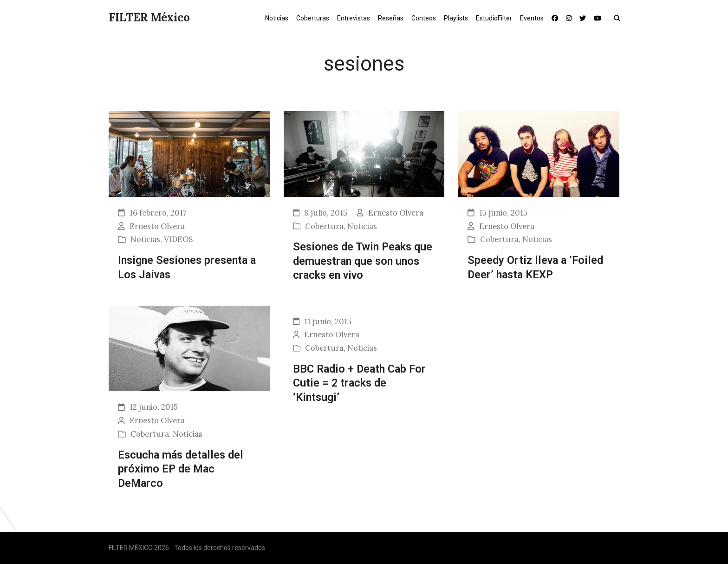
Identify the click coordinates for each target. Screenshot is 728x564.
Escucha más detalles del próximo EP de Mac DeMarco (181, 469)
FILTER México (149, 17)
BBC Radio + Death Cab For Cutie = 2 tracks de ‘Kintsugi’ (359, 383)
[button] (619, 18)
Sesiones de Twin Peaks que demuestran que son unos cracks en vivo (363, 261)
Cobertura (324, 226)
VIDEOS (178, 239)
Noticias (145, 239)
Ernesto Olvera (157, 226)
